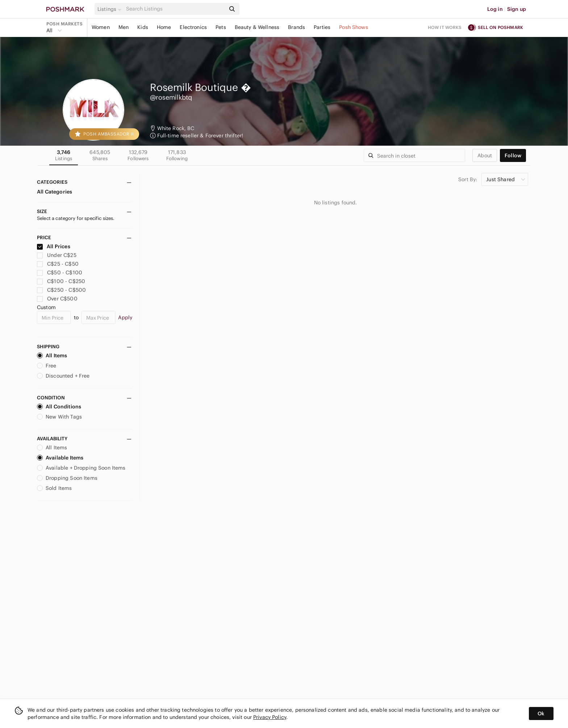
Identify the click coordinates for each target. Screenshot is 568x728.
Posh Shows (354, 27)
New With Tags (59, 417)
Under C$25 (57, 255)
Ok (541, 714)
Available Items (60, 458)
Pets (221, 27)
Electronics (193, 27)
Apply (125, 317)
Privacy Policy (270, 717)
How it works (445, 27)
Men (124, 27)
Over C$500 (57, 299)
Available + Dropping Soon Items (81, 468)
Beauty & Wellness (257, 27)
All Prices (54, 246)
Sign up (517, 9)
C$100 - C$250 (61, 281)
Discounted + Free (63, 376)
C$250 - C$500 (61, 290)
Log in (495, 9)
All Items (52, 355)
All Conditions (59, 407)
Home (164, 27)
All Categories (55, 192)
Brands (296, 27)
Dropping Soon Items (67, 478)
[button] (110, 9)
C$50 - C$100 (60, 273)
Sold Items (55, 488)
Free (47, 366)
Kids (143, 27)
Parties (322, 27)
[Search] (175, 9)
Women (101, 27)
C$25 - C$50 (58, 264)
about (485, 155)
